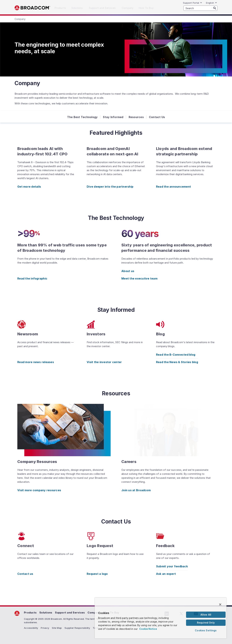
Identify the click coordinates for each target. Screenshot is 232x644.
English (212, 3)
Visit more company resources (39, 490)
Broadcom (32, 8)
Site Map (57, 628)
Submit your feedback (172, 566)
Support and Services (70, 613)
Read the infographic (32, 278)
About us (128, 271)
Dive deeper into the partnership (110, 187)
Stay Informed (113, 117)
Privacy (45, 628)
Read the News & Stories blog (177, 362)
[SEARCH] (200, 8)
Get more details (29, 187)
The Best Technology (82, 117)
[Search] (215, 8)
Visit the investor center (104, 362)
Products (30, 613)
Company (94, 613)
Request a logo (97, 574)
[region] (161, 618)
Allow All (206, 615)
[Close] (220, 604)
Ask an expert (166, 574)
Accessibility (31, 628)
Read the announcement (173, 187)
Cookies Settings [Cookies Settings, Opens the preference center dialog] (206, 630)
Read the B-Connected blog (176, 355)
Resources (136, 117)
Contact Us (157, 117)
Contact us (25, 574)
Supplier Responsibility (77, 628)
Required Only (206, 623)
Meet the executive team (139, 278)
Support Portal (193, 3)
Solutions (46, 613)
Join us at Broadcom (136, 490)
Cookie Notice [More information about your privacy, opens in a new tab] (148, 629)
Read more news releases (36, 362)
